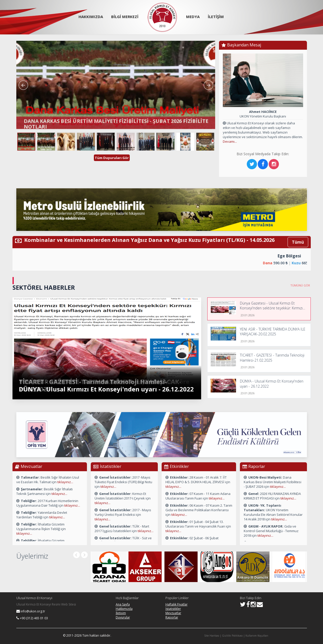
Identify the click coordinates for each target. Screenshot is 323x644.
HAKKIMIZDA (91, 17)
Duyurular (123, 617)
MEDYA (193, 17)
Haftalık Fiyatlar (177, 604)
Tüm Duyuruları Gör (112, 158)
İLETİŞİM (216, 17)
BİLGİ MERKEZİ (125, 17)
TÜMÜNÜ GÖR (301, 285)
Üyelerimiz (32, 556)
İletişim (121, 613)
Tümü (298, 242)
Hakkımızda (124, 609)
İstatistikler (173, 609)
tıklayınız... (65, 482)
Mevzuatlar (173, 613)
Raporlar (172, 617)
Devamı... (230, 141)
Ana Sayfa (123, 604)
